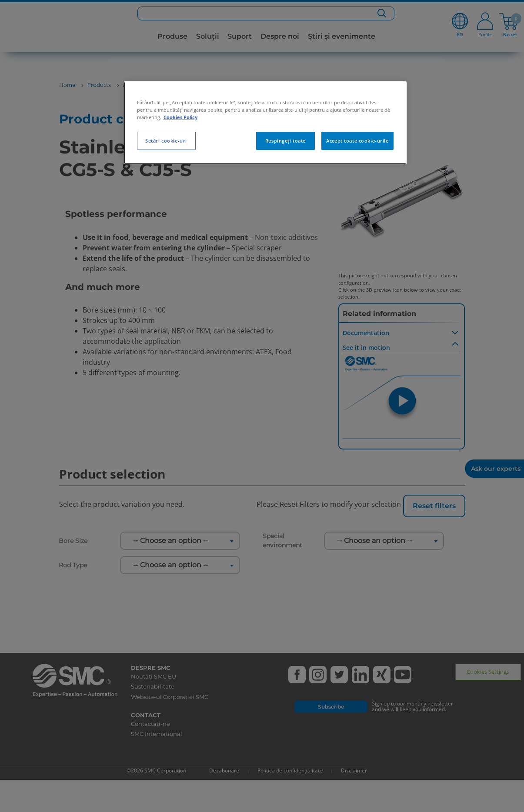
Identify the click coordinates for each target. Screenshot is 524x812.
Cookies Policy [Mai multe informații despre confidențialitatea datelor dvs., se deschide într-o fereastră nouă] (180, 117)
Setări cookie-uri (166, 141)
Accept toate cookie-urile (357, 141)
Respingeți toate (285, 141)
